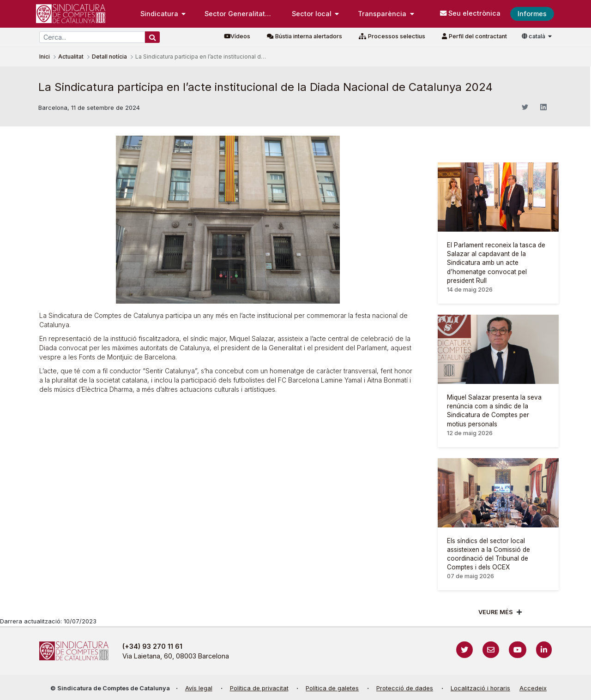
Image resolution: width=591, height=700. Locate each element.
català (534, 36)
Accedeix (533, 688)
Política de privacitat (259, 688)
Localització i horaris (480, 688)
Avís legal (199, 688)
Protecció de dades (405, 688)
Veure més (496, 612)
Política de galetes (332, 688)
